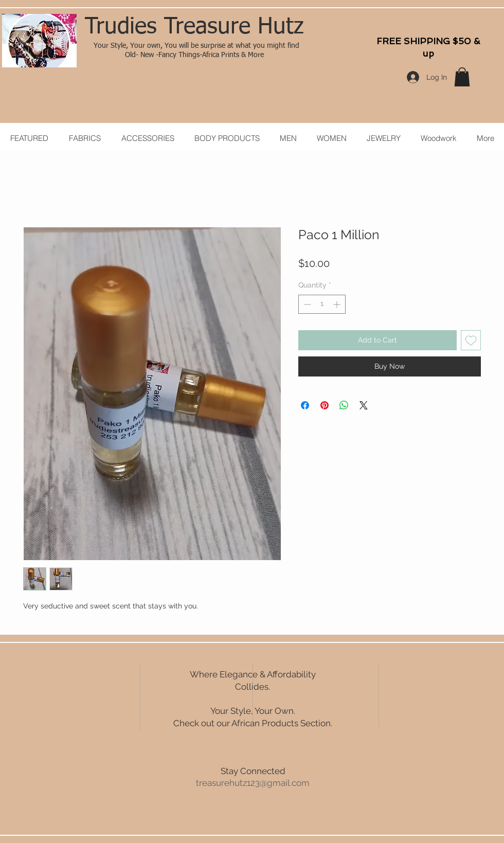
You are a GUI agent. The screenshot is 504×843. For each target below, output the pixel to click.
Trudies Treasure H (179, 27)
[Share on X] (364, 405)
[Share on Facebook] (305, 405)
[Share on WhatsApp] (344, 405)
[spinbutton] (322, 304)
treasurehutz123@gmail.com (253, 783)
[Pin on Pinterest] (325, 405)
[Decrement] (306, 304)
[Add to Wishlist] (471, 340)
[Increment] (338, 304)
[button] (462, 77)
